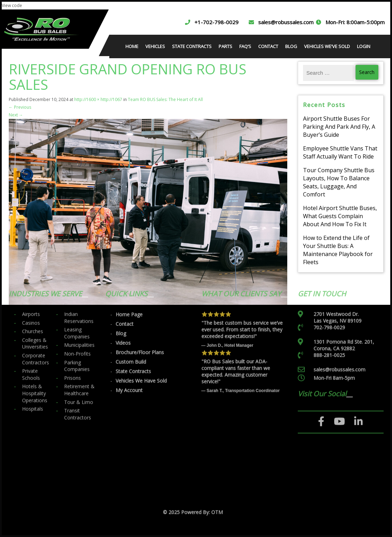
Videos (123, 290)
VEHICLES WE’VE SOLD (327, 46)
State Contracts (133, 319)
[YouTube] (339, 369)
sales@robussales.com (286, 22)
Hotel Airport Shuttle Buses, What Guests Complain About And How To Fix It (340, 216)
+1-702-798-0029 (216, 22)
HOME (132, 46)
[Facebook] (321, 369)
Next (16, 115)
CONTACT (268, 46)
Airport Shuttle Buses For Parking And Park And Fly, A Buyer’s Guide (339, 127)
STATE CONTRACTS (192, 46)
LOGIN (364, 46)
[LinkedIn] (359, 369)
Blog (121, 281)
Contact (125, 271)
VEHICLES (155, 46)
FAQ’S (245, 46)
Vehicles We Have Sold (141, 328)
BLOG (291, 46)
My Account (129, 338)
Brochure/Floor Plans (140, 300)
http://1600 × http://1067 (98, 99)
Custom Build (131, 309)
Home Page (129, 262)
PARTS (225, 46)
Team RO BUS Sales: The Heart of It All (165, 99)
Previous (20, 107)
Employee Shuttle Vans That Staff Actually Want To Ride (340, 152)
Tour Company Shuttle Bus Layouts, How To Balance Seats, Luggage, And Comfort (339, 182)
